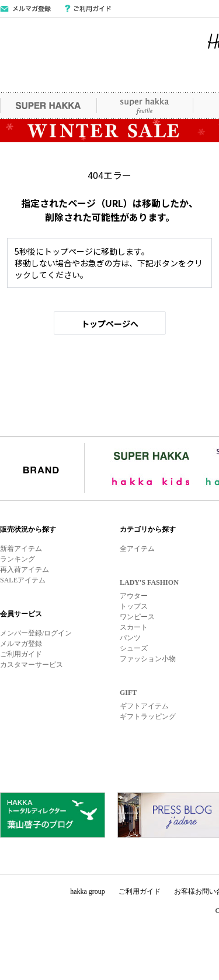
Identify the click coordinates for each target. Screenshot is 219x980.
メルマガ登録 (21, 644)
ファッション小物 (148, 659)
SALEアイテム (23, 580)
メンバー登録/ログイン (36, 633)
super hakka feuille (145, 106)
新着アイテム (21, 549)
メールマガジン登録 (25, 9)
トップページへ (110, 324)
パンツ (130, 638)
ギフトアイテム (144, 706)
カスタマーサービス (32, 665)
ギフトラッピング (148, 716)
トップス (134, 606)
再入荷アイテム (25, 570)
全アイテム (137, 549)
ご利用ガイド (88, 9)
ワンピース (137, 617)
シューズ (134, 648)
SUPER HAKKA (48, 106)
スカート (134, 627)
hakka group (88, 891)
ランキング (18, 559)
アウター (134, 596)
